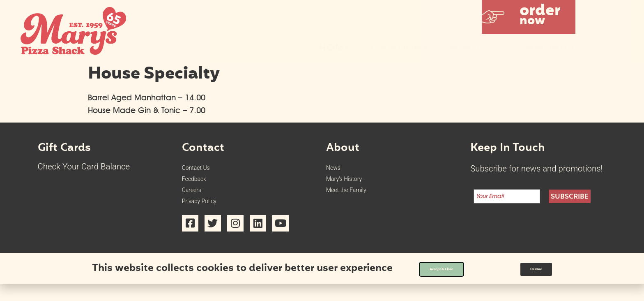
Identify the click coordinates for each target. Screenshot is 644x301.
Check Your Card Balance (84, 167)
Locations (399, 49)
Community (543, 49)
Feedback (200, 185)
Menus (469, 49)
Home (334, 49)
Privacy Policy (207, 215)
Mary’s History (352, 185)
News (337, 170)
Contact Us (202, 170)
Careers (196, 200)
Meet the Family (355, 200)
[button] (529, 17)
